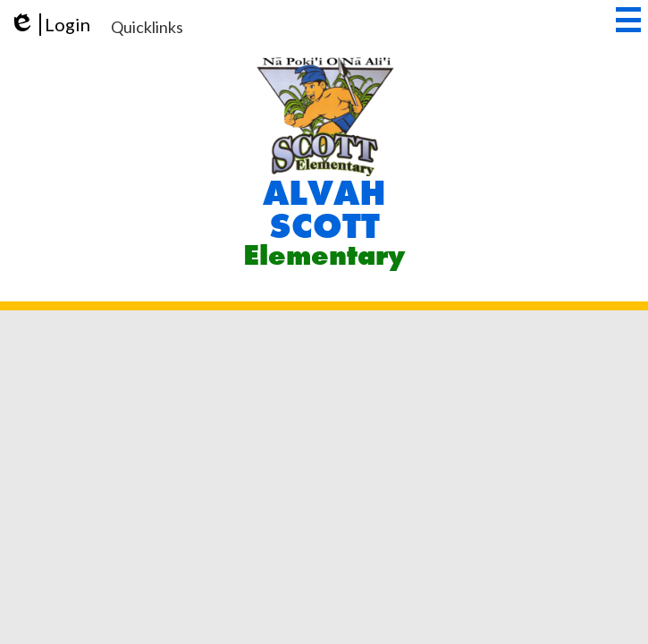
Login (50, 25)
